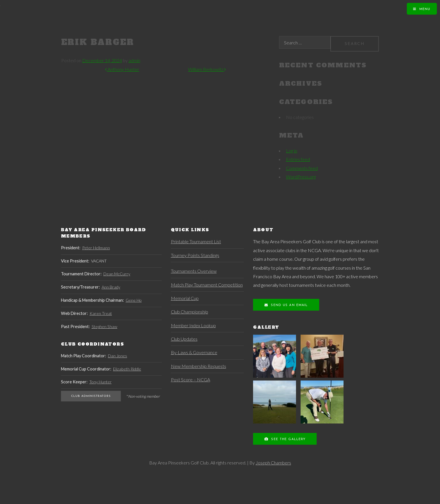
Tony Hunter (100, 382)
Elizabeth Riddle (127, 369)
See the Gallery (288, 439)
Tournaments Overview (194, 271)
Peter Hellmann (96, 248)
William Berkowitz (207, 69)
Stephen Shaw (104, 326)
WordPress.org (301, 177)
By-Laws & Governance (194, 352)
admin (134, 60)
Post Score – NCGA (191, 380)
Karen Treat (101, 313)
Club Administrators (91, 396)
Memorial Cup (185, 298)
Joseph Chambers (273, 463)
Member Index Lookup (193, 325)
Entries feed (298, 159)
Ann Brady (111, 287)
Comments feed (302, 168)
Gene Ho (134, 300)
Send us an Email (289, 305)
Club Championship (190, 312)
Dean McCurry (117, 274)
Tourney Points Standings (195, 255)
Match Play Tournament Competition (207, 285)
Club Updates (184, 339)
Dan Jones (118, 356)
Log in (292, 151)
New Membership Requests (199, 366)
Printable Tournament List (196, 241)
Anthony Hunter (122, 69)
